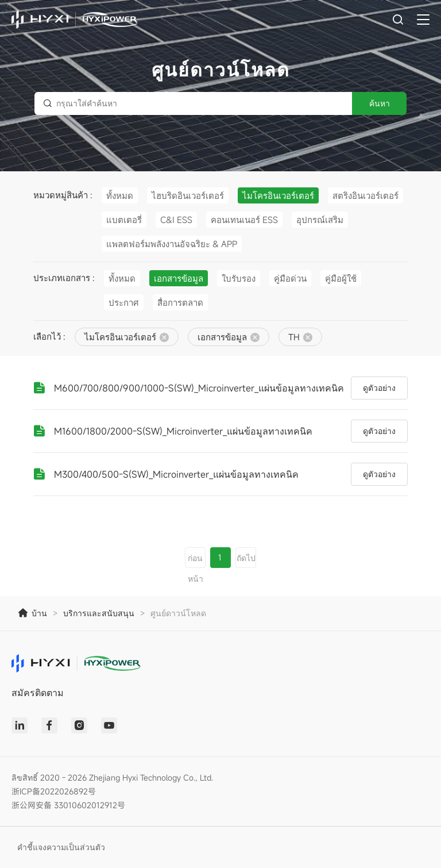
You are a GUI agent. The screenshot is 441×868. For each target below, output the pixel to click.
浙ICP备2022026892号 (54, 791)
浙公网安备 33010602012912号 (68, 805)
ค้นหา (380, 103)
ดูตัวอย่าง (379, 388)
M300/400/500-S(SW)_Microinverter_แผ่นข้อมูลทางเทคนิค (176, 474)
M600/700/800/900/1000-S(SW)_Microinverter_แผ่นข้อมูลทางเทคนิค (199, 388)
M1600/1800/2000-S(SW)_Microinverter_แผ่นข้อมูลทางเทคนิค (183, 431)
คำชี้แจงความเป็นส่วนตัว (61, 847)
